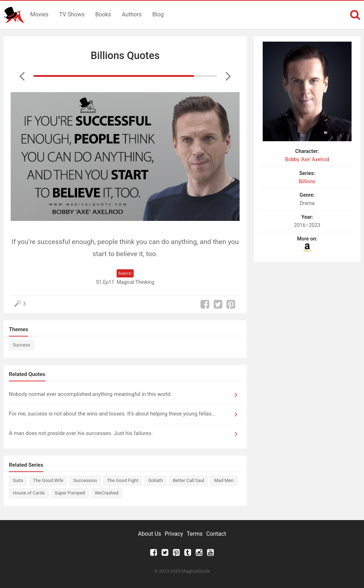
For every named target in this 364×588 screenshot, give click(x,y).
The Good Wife (48, 480)
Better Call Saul (188, 480)
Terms (195, 534)
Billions (307, 182)
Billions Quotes (125, 55)
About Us (149, 534)
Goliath (156, 480)
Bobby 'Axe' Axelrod (307, 160)
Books (103, 14)
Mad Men (224, 480)
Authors (132, 14)
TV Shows (72, 14)
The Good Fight (123, 480)
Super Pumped (70, 493)
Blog (158, 14)
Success (22, 345)
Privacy (174, 534)
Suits (18, 480)
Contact (216, 534)
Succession (85, 480)
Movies (39, 14)
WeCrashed (107, 493)
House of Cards (29, 493)
